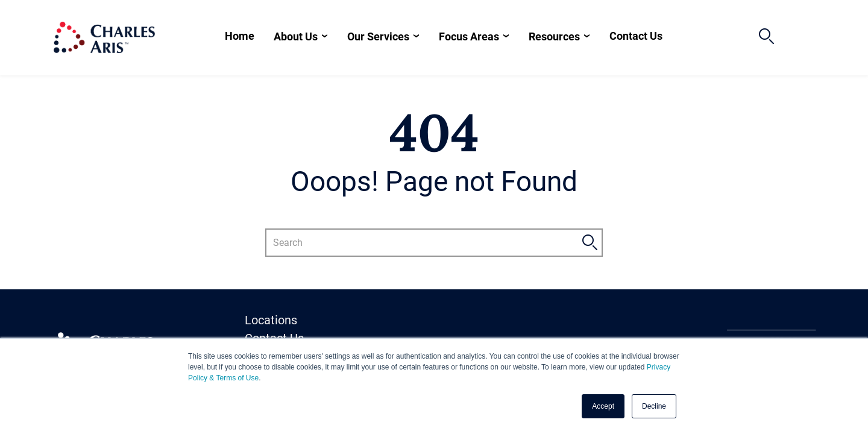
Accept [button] (603, 406)
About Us (296, 36)
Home (240, 36)
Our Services (378, 36)
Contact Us (636, 36)
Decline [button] (654, 406)
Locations (271, 320)
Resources (554, 36)
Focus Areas (469, 36)
